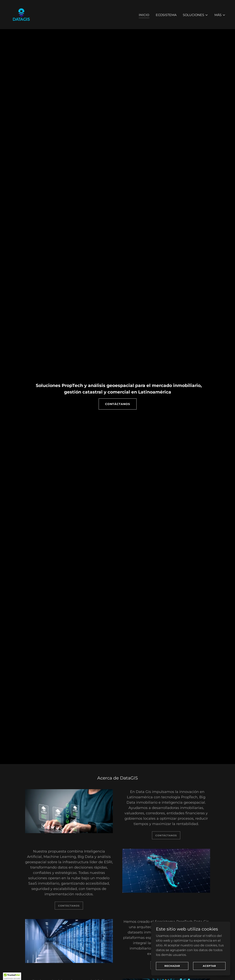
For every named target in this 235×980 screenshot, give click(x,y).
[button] (195, 15)
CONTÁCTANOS (118, 404)
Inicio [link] (144, 15)
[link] (21, 14)
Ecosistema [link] (166, 15)
